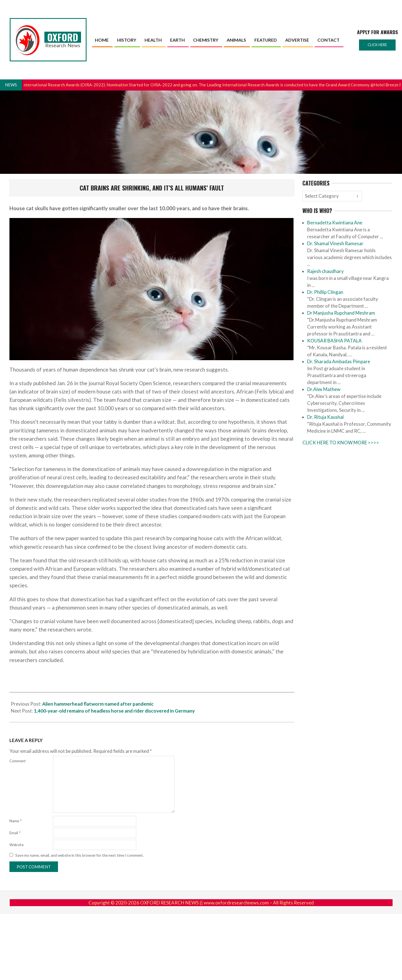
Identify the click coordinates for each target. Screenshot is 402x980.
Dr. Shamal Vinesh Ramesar (335, 243)
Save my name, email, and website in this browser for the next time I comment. (79, 855)
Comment (18, 761)
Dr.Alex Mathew (324, 389)
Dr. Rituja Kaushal (325, 417)
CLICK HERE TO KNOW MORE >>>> (341, 443)
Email (15, 833)
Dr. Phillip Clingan (325, 292)
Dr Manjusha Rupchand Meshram (341, 313)
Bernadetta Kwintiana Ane (335, 223)
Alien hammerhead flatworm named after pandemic (98, 704)
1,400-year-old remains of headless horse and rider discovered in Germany (114, 711)
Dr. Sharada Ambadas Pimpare (339, 361)
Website (17, 845)
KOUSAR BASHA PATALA (334, 341)
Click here (377, 45)
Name (16, 821)
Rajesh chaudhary (325, 271)
